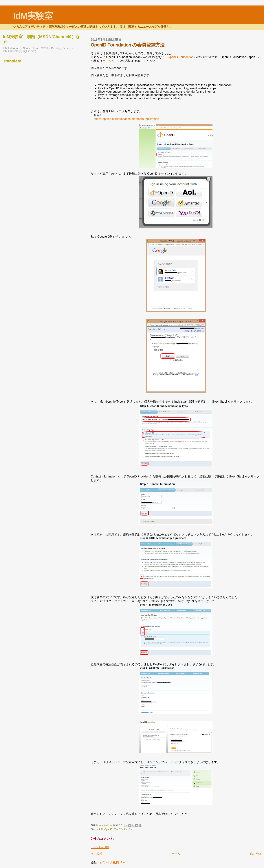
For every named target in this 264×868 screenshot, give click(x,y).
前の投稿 (255, 854)
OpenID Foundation (181, 57)
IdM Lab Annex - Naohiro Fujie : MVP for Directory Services (38, 48)
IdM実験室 (33, 16)
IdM (101, 829)
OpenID (108, 829)
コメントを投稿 (100, 847)
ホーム (176, 854)
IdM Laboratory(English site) (20, 51)
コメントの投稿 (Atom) (113, 862)
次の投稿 (97, 854)
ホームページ (111, 61)
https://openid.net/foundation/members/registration (126, 119)
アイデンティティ (123, 829)
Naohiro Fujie (106, 825)
